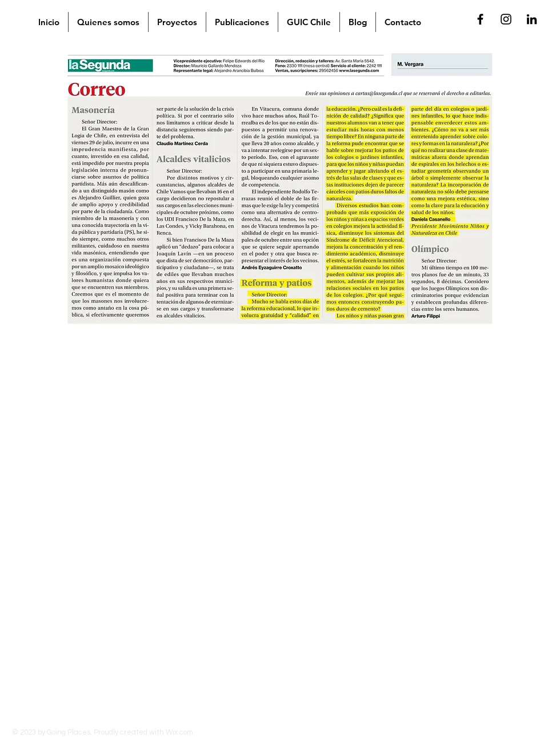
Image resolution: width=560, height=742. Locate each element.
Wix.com (179, 732)
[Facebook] (393, 731)
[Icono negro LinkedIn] (532, 19)
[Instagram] (408, 731)
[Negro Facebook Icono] (480, 19)
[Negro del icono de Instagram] (506, 19)
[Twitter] (439, 731)
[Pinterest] (424, 731)
